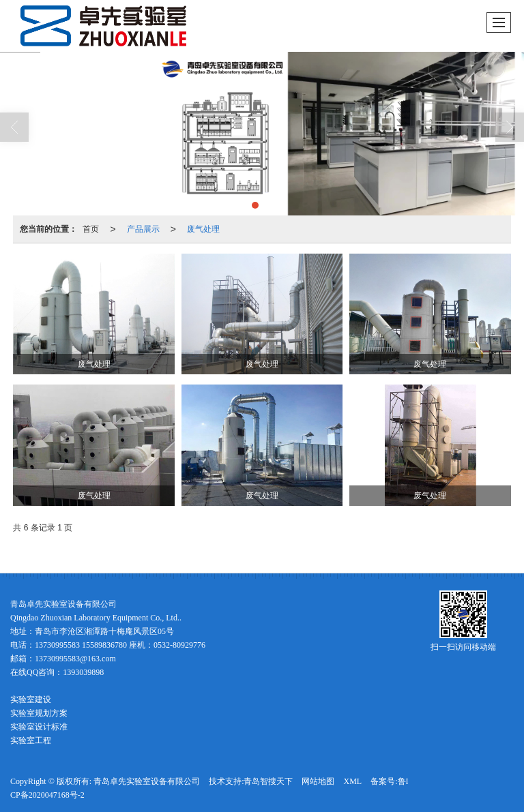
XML (352, 781)
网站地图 (318, 781)
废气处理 (203, 229)
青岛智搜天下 (268, 781)
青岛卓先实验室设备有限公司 (147, 781)
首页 (91, 229)
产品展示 (143, 229)
